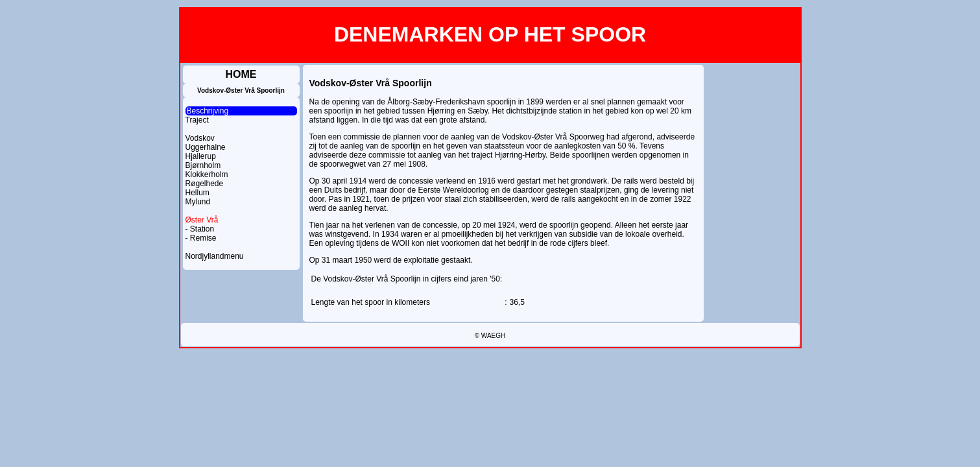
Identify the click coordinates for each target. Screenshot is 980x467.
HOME (241, 74)
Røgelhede (205, 184)
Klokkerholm (207, 174)
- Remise (201, 238)
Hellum (197, 193)
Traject (197, 120)
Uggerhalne (206, 147)
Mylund (198, 202)
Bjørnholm (203, 165)
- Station (200, 229)
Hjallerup (201, 156)
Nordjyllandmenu (215, 256)
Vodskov (200, 138)
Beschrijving (208, 111)
